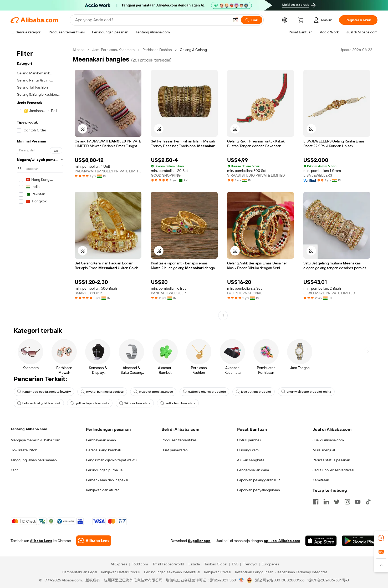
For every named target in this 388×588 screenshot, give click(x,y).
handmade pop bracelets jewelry (44, 392)
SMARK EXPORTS (89, 293)
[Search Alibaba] (152, 20)
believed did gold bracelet (39, 403)
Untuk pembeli (249, 440)
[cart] (302, 21)
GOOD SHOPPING (166, 175)
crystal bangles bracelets (102, 392)
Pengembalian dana (253, 470)
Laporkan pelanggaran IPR (259, 480)
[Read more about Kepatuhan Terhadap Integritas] (301, 572)
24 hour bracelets (135, 403)
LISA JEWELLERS (318, 175)
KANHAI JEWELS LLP (168, 293)
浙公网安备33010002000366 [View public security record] (280, 580)
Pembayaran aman (101, 440)
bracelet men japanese (153, 392)
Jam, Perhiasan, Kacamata (113, 50)
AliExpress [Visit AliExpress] (119, 564)
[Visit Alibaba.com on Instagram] (347, 502)
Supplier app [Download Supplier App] (199, 541)
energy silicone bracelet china (306, 392)
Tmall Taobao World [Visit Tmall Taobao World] (168, 564)
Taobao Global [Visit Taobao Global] (216, 564)
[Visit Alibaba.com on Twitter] (337, 502)
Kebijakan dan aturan (103, 490)
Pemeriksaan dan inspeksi (107, 480)
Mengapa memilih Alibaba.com (35, 440)
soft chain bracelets (178, 403)
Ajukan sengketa (251, 460)
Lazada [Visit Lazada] (194, 564)
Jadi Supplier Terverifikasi (333, 470)
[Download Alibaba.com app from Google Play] (360, 541)
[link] (381, 538)
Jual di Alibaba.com (328, 440)
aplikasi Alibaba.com (282, 541)
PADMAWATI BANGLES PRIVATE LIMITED (108, 171)
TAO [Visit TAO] (235, 564)
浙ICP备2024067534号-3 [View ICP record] (328, 580)
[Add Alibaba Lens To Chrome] (94, 541)
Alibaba (78, 50)
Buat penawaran (175, 450)
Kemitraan (321, 480)
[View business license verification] (241, 580)
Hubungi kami (248, 450)
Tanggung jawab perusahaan (34, 460)
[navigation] (40, 183)
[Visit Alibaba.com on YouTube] (358, 502)
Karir (14, 470)
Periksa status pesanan (331, 460)
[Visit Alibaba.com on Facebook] (316, 502)
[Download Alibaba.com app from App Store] (321, 541)
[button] (236, 20)
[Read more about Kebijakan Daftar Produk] (119, 572)
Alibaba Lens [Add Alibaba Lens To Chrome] (41, 541)
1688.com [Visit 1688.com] (140, 564)
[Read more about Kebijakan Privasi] (216, 572)
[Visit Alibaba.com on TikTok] (368, 502)
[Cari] (252, 20)
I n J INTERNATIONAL (245, 293)
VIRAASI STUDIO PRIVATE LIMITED (256, 175)
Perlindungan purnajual (105, 470)
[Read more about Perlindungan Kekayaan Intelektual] (171, 572)
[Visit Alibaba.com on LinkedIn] (326, 502)
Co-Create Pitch (24, 450)
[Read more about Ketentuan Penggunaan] (253, 572)
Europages (270, 564)
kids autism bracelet (254, 392)
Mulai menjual (324, 450)
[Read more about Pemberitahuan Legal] (79, 572)
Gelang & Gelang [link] (193, 50)
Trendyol (250, 564)
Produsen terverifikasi (179, 440)
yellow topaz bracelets (90, 403)
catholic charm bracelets (204, 392)
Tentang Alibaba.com (29, 429)
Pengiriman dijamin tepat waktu (111, 460)
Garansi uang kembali (103, 450)
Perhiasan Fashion (157, 50)
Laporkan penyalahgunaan (259, 490)
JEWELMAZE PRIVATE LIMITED (329, 293)
